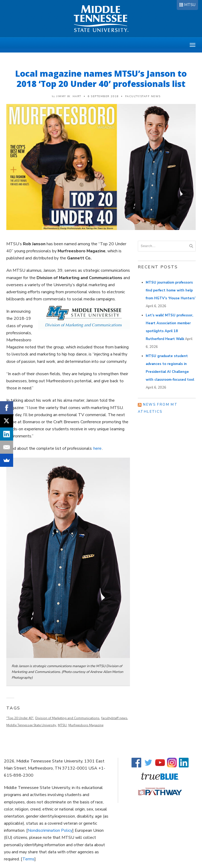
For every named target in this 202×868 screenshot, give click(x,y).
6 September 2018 (103, 96)
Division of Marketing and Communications (67, 718)
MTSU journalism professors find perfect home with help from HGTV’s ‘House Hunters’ (171, 290)
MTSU (190, 5)
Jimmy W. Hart (69, 96)
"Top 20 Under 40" (20, 718)
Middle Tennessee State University (31, 725)
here (97, 448)
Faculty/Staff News (143, 96)
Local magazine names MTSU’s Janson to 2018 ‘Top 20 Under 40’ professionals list (101, 79)
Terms (28, 859)
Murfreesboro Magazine (86, 725)
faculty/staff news (114, 718)
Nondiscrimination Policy (50, 830)
